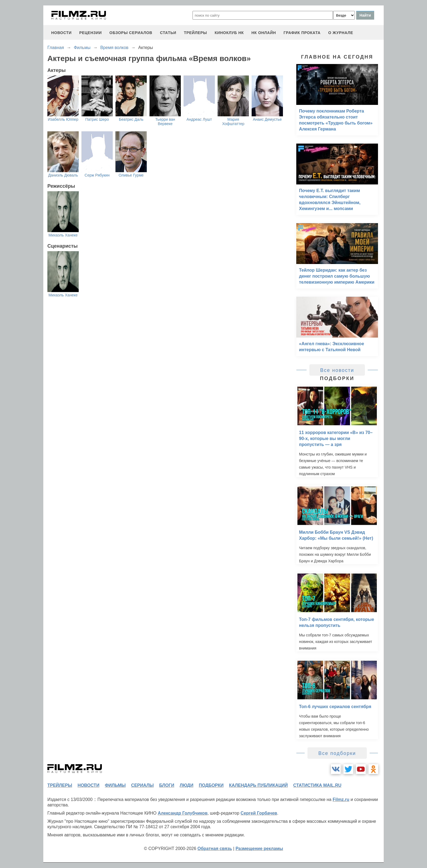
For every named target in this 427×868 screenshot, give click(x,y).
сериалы (142, 785)
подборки (211, 785)
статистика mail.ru (317, 785)
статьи (168, 33)
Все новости (337, 370)
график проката (302, 33)
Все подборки (337, 753)
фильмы (115, 785)
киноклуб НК (229, 33)
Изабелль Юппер (63, 119)
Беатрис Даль (131, 119)
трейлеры (195, 33)
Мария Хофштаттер (233, 122)
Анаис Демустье (267, 119)
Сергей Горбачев (259, 813)
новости (61, 33)
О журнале (341, 33)
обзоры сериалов (131, 33)
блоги (167, 785)
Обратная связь (215, 849)
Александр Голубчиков (183, 813)
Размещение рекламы (259, 849)
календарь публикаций (258, 785)
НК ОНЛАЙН (264, 33)
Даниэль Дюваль (63, 175)
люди (187, 785)
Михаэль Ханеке (63, 235)
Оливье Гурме (131, 175)
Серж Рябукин (97, 175)
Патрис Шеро (97, 119)
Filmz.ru (341, 799)
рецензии (91, 33)
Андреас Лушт (199, 119)
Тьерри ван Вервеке (165, 122)
